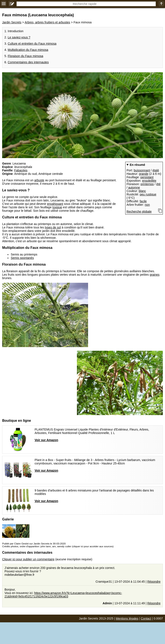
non (147, 205)
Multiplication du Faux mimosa (28, 50)
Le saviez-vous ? (19, 37)
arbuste (39, 180)
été (158, 184)
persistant (147, 177)
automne (134, 187)
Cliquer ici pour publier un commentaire (28, 559)
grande (144, 174)
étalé (156, 170)
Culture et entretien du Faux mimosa (32, 44)
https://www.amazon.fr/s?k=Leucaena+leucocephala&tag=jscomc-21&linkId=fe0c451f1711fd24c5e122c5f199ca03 (63, 595)
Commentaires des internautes (28, 62)
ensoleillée (149, 181)
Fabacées (21, 170)
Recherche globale (139, 212)
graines (154, 275)
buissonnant (142, 170)
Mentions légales (127, 618)
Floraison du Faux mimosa (25, 56)
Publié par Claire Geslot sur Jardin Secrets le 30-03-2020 (34, 543)
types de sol (53, 227)
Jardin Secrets (12, 22)
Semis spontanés (22, 258)
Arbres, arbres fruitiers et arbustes (47, 22)
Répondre (154, 582)
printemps (147, 184)
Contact (146, 618)
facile (143, 201)
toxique (57, 207)
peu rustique (148, 194)
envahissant (55, 204)
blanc (142, 191)
